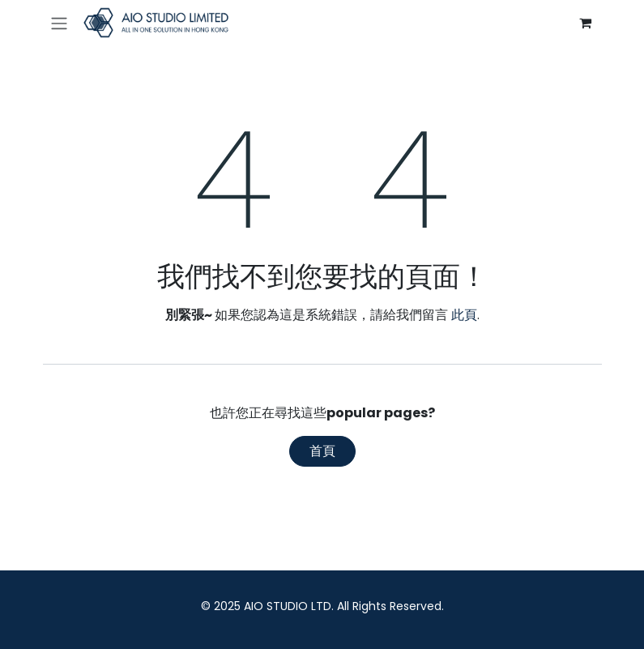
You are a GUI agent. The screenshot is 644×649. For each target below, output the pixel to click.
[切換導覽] (59, 23)
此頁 (464, 315)
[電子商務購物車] (586, 23)
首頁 (322, 451)
